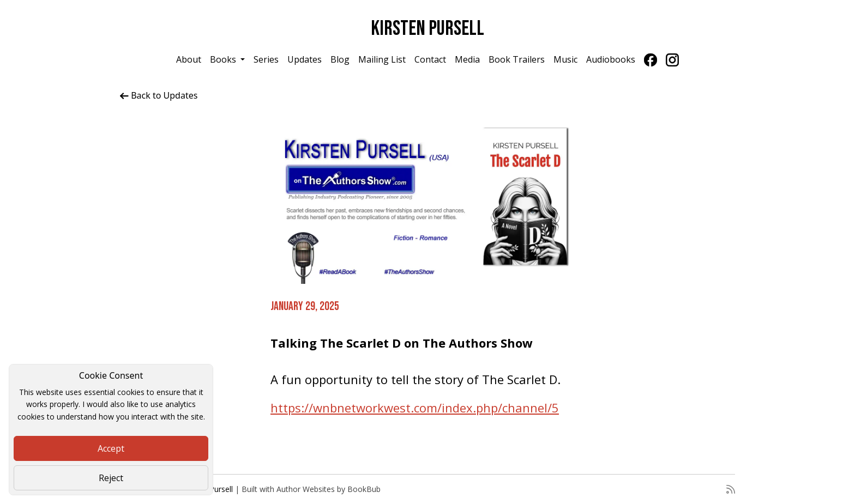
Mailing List (382, 59)
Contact (430, 59)
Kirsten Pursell (427, 29)
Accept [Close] (111, 448)
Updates (305, 59)
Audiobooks (611, 59)
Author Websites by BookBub (329, 489)
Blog (340, 59)
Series (266, 59)
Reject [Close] (111, 478)
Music (565, 59)
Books (224, 59)
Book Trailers (517, 59)
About (189, 59)
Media (467, 59)
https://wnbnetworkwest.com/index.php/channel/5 (415, 408)
